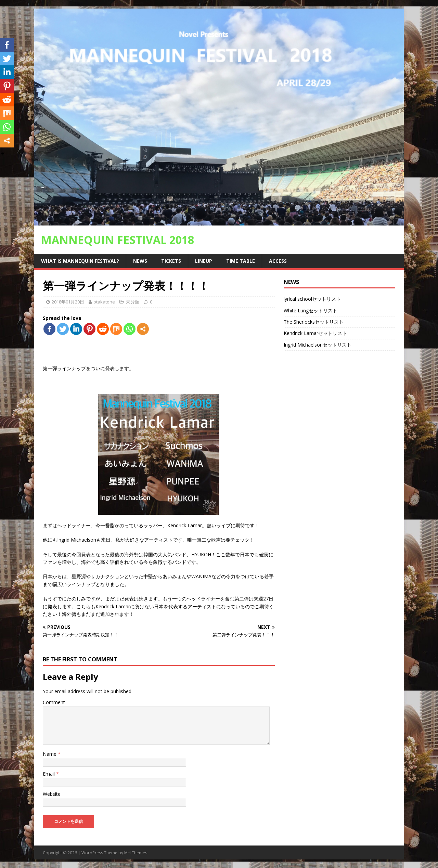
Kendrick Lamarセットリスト (315, 333)
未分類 (133, 302)
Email (49, 774)
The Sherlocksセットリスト (314, 322)
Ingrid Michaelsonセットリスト (318, 345)
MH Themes (136, 853)
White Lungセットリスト (311, 310)
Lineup (204, 261)
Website (52, 794)
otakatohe (104, 302)
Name (50, 754)
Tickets (171, 261)
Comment (54, 702)
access (278, 261)
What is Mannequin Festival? (80, 261)
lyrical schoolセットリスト (312, 299)
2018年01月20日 (68, 302)
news (140, 261)
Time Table (241, 261)
